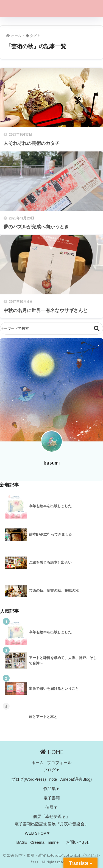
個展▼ (51, 807)
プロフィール (59, 763)
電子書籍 (52, 798)
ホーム (37, 763)
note (53, 779)
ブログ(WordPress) (29, 779)
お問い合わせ (78, 842)
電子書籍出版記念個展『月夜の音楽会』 (52, 824)
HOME (52, 752)
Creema (37, 842)
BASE (22, 842)
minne (53, 842)
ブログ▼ (51, 770)
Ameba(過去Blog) (76, 779)
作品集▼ (51, 789)
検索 (97, 328)
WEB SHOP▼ (37, 833)
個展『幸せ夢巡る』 (51, 817)
